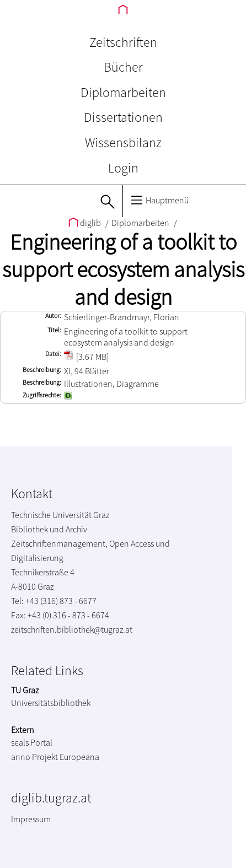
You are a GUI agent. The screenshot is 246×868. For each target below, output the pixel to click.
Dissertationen (123, 117)
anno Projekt (34, 757)
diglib (85, 223)
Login (123, 168)
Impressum (31, 819)
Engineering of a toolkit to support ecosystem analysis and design (123, 269)
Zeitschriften (123, 42)
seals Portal (32, 742)
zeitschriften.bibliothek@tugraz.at (72, 629)
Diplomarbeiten (123, 92)
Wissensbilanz (123, 142)
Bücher (123, 67)
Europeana (79, 757)
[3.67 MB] (86, 357)
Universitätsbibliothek (51, 703)
